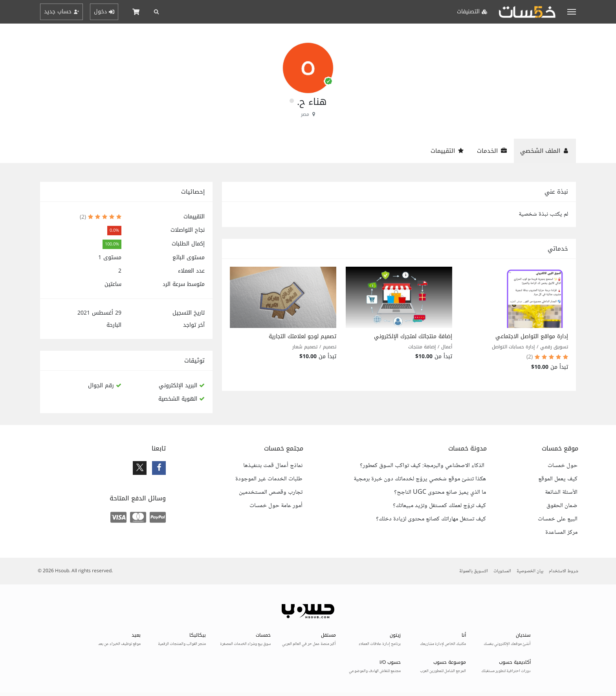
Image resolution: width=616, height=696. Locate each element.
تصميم (330, 347)
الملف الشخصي (545, 151)
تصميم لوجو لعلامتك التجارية (302, 336)
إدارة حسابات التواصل (513, 347)
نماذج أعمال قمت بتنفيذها (273, 466)
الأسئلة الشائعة (561, 493)
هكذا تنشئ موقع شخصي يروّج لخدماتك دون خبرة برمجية (420, 479)
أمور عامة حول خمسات (276, 506)
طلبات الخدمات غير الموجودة (269, 479)
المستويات (502, 571)
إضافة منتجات (422, 347)
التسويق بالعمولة (474, 571)
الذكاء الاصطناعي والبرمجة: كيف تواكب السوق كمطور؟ (423, 466)
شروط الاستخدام (564, 571)
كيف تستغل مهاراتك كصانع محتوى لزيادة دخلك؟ (431, 519)
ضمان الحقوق (562, 506)
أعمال (447, 347)
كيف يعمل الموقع (558, 479)
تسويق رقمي (554, 347)
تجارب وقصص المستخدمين (271, 493)
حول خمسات (563, 466)
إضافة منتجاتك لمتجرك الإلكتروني (413, 336)
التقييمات (447, 151)
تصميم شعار (305, 347)
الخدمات (492, 151)
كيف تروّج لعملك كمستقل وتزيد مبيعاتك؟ (439, 506)
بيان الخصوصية (530, 571)
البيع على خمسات (558, 519)
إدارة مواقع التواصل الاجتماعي (532, 336)
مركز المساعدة (561, 533)
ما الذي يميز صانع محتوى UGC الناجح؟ (440, 493)
